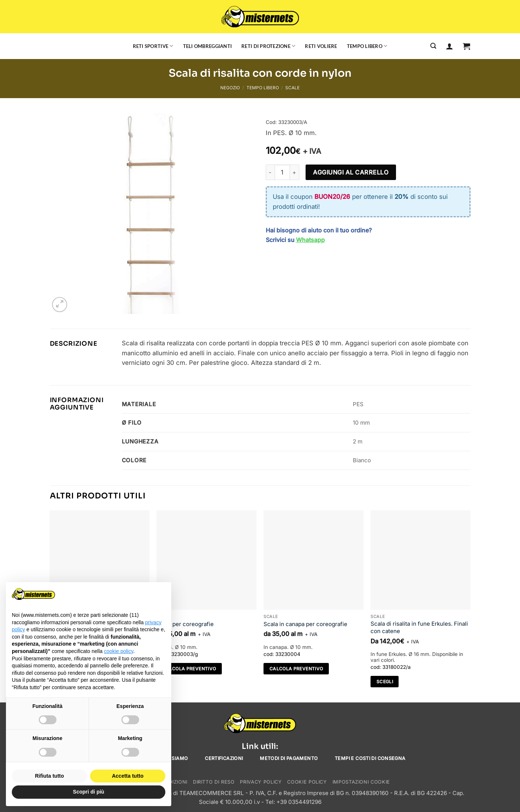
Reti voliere (321, 46)
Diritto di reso (214, 782)
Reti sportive (153, 46)
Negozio (230, 88)
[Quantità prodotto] (282, 172)
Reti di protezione (268, 46)
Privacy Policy (261, 782)
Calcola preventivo (189, 669)
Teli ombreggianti (208, 46)
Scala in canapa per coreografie (305, 624)
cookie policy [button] (119, 651)
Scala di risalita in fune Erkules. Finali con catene (419, 627)
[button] (466, 46)
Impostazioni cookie (361, 782)
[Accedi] (450, 46)
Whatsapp (310, 240)
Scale (292, 88)
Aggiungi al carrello (351, 172)
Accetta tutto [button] (128, 776)
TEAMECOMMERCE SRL (212, 793)
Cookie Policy (307, 782)
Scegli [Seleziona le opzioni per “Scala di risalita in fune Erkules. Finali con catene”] (385, 682)
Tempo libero (367, 46)
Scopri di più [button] (89, 792)
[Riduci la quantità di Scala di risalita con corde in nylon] (270, 172)
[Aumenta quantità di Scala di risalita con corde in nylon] (295, 172)
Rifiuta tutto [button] (50, 776)
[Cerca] (433, 46)
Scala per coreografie (185, 624)
